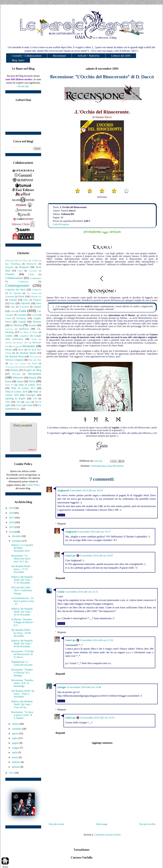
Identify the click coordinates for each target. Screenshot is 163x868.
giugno (16, 743)
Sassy (32, 381)
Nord (34, 363)
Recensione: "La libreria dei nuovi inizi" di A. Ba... (21, 559)
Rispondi (61, 515)
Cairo (20, 271)
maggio (16, 748)
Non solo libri (35, 360)
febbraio (16, 762)
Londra (9, 336)
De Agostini (15, 293)
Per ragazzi (36, 367)
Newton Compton (14, 360)
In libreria (16, 325)
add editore (23, 261)
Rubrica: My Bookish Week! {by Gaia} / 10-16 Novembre (22, 612)
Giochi (35, 315)
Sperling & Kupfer (15, 398)
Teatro (28, 402)
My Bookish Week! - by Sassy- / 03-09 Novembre (22, 633)
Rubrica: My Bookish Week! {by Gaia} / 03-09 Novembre (22, 644)
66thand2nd (10, 261)
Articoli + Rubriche (89, 56)
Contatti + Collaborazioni (27, 56)
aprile (15, 752)
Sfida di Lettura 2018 (16, 392)
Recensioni (59, 56)
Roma (8, 381)
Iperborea (24, 329)
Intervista (9, 329)
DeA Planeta (32, 293)
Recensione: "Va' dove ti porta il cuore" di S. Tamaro (22, 715)
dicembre (17, 536)
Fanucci (37, 300)
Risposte (62, 524)
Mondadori (29, 346)
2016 (12, 522)
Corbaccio (37, 290)
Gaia (109, 466)
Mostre (9, 350)
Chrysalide (33, 271)
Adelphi (35, 261)
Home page (102, 824)
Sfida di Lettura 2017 (23, 388)
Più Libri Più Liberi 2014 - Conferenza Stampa (22, 590)
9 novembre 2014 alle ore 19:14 (86, 490)
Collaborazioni (14, 278)
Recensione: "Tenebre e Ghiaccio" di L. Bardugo (22, 673)
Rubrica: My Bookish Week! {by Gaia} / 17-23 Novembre (22, 580)
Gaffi (12, 311)
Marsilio (9, 343)
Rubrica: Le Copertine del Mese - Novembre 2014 (22, 548)
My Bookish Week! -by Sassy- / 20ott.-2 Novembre (23, 694)
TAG (8, 402)
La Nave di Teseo (29, 332)
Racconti (16, 374)
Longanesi (24, 336)
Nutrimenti (22, 367)
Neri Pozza (34, 357)
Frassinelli (24, 307)
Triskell (19, 405)
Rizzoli (33, 378)
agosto (16, 733)
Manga (34, 339)
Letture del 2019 (121, 56)
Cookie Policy (33, 485)
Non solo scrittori (18, 364)
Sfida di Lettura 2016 (30, 385)
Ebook (21, 296)
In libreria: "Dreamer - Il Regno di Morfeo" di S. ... (23, 622)
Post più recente (57, 824)
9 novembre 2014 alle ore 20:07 (97, 556)
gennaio (16, 767)
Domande (10, 297)
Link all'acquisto (61, 224)
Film (13, 307)
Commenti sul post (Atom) (107, 835)
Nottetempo (10, 367)
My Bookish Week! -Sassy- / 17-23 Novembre (22, 569)
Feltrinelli (25, 303)
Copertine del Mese (15, 290)
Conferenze (23, 282)
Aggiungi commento (102, 743)
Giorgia (62, 687)
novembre (17, 541)
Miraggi (15, 346)
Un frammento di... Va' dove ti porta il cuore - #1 (23, 601)
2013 (12, 773)
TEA (18, 402)
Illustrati (37, 322)
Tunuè (30, 405)
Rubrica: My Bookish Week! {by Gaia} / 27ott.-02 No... (22, 704)
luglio (15, 738)
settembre (17, 729)
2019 (12, 508)
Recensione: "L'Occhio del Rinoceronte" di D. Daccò (23, 654)
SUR (35, 399)
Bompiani (24, 267)
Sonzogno (31, 395)
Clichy (31, 274)
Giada (61, 592)
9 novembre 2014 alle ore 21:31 (82, 592)
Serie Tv (9, 385)
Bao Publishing (13, 264)
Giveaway (21, 318)
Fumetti (37, 307)
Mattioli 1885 (22, 343)
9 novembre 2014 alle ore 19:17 (94, 532)
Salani (20, 381)
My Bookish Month (26, 353)
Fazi (12, 303)
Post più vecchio (147, 824)
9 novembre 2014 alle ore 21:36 (97, 640)
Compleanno (35, 278)
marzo (15, 757)
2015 (12, 527)
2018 (12, 513)
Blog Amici (18, 60)
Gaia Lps (70, 556)
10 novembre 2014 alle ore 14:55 (97, 718)
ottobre (16, 724)
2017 (12, 518)
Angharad (63, 490)
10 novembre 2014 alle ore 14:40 (84, 687)
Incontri (33, 325)
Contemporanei (98, 466)
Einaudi (13, 300)
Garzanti (22, 315)
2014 (12, 532)
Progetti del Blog (33, 370)
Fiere (39, 303)
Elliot (26, 300)
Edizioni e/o (36, 297)
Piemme (14, 370)
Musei (21, 350)
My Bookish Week (15, 356)
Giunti (8, 318)
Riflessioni (18, 378)
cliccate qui (23, 86)
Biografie (9, 267)
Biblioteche (32, 264)
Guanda (22, 322)
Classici (10, 274)
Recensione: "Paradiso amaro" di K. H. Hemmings (22, 683)
